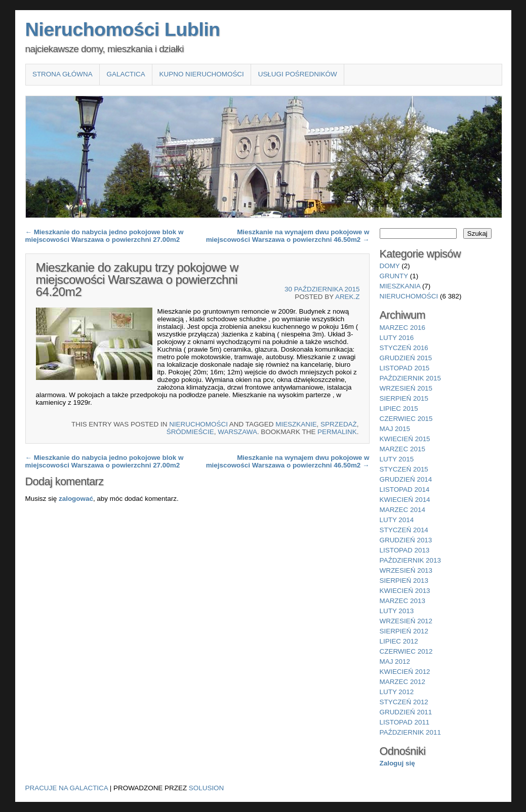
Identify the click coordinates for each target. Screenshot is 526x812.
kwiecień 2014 (405, 500)
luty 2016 (397, 338)
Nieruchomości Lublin (123, 29)
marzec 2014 (402, 510)
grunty (394, 276)
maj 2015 (395, 429)
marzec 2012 (402, 682)
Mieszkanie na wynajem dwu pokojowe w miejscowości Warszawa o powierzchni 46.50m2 (288, 236)
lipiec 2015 (399, 409)
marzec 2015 (402, 449)
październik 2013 (410, 560)
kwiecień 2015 (405, 439)
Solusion (206, 788)
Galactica (126, 74)
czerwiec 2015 (406, 419)
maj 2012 (395, 661)
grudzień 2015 (406, 358)
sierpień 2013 (404, 581)
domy (390, 266)
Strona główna (63, 74)
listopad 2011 (405, 722)
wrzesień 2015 (406, 388)
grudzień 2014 (406, 479)
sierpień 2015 (404, 398)
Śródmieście (190, 432)
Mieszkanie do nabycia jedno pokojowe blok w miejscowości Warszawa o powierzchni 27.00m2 (105, 236)
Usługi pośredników (298, 74)
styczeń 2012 (404, 702)
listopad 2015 (405, 368)
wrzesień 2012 (406, 621)
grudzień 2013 (406, 540)
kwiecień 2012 (405, 672)
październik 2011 (410, 732)
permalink (337, 432)
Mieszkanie (296, 424)
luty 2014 (397, 520)
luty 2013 (397, 611)
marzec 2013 (402, 601)
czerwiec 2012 (406, 651)
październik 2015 (410, 378)
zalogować (76, 499)
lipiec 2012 (399, 641)
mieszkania (400, 286)
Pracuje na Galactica (67, 788)
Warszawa (237, 432)
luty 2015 (397, 459)
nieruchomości (198, 424)
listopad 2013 (405, 550)
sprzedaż (339, 424)
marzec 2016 (402, 328)
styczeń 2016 (404, 348)
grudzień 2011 (406, 712)
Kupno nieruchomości (202, 74)
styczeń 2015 (404, 469)
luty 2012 (397, 692)
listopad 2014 (405, 489)
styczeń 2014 (404, 530)
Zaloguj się (397, 763)
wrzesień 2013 (406, 570)
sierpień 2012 (404, 631)
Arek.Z (348, 297)
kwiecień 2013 (405, 591)
